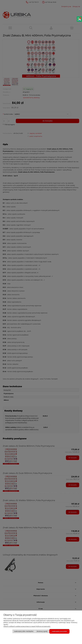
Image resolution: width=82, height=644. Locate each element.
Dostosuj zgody (42, 631)
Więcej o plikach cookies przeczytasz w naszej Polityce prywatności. (27, 626)
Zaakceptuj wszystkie (59, 631)
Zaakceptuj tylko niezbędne (24, 631)
